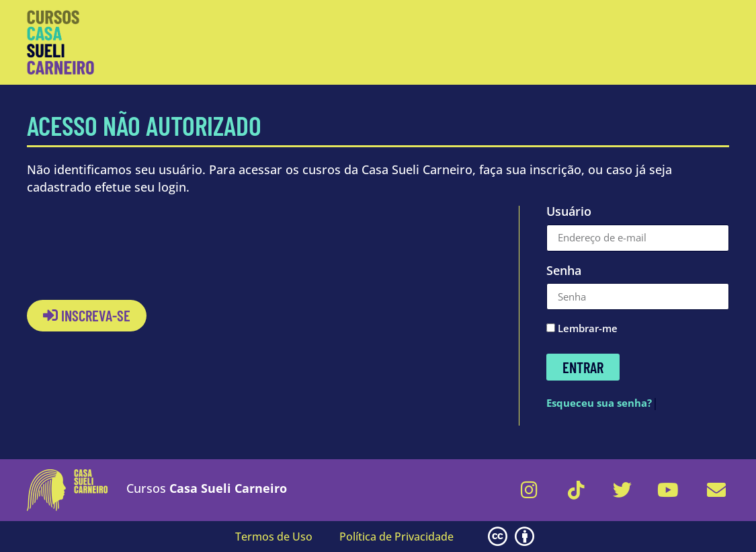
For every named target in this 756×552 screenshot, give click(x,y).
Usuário (569, 212)
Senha (564, 272)
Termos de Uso (274, 537)
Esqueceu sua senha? (599, 403)
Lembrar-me (582, 329)
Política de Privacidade (396, 537)
